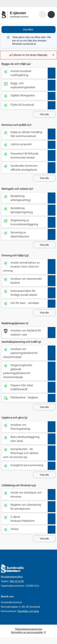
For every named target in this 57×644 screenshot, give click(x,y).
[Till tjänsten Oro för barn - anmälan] (24, 303)
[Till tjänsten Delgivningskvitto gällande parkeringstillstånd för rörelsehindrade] (24, 371)
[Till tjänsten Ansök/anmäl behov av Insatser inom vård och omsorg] (24, 267)
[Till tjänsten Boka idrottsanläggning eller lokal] (24, 439)
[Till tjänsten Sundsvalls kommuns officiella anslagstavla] (24, 168)
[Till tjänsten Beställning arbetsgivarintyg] (24, 198)
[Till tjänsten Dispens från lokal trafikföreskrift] (24, 387)
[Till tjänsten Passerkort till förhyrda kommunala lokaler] (24, 156)
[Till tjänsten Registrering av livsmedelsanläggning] (24, 222)
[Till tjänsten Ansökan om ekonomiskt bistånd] (24, 281)
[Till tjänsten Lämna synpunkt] (24, 144)
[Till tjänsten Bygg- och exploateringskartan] (24, 85)
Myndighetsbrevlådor (12, 577)
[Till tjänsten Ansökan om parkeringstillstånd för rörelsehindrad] (24, 353)
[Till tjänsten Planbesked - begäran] (24, 397)
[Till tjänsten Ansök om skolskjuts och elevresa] (24, 495)
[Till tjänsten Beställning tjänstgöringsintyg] (24, 210)
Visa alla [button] (44, 114)
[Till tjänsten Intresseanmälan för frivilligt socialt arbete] (24, 293)
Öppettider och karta (28, 611)
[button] (42, 15)
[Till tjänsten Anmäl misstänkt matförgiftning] (24, 73)
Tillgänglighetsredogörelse (28, 629)
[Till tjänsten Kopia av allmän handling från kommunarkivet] (24, 134)
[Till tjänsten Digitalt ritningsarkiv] (24, 95)
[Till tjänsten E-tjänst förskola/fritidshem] (24, 519)
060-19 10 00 (17, 581)
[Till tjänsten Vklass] (24, 529)
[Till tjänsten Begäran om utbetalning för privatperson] (24, 507)
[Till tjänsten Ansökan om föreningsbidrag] (24, 427)
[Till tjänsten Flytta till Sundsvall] (24, 105)
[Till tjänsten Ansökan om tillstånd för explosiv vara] (24, 333)
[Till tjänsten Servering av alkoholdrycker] (24, 234)
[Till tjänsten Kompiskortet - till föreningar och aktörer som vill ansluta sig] (24, 453)
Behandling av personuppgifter (27, 632)
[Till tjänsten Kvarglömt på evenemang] (24, 465)
